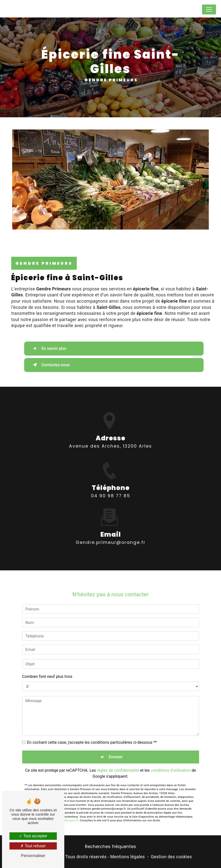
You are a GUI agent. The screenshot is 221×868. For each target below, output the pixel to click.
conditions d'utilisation (171, 764)
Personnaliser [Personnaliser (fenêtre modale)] (33, 856)
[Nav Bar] (209, 9)
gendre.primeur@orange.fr (111, 536)
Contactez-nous (50, 365)
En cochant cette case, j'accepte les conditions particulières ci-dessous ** (92, 736)
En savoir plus (48, 349)
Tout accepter (33, 836)
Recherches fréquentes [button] (110, 847)
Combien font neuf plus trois (47, 670)
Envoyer (116, 750)
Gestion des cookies (171, 857)
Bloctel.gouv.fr (69, 814)
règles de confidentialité (118, 764)
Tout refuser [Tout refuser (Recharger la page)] (33, 846)
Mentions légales (127, 857)
